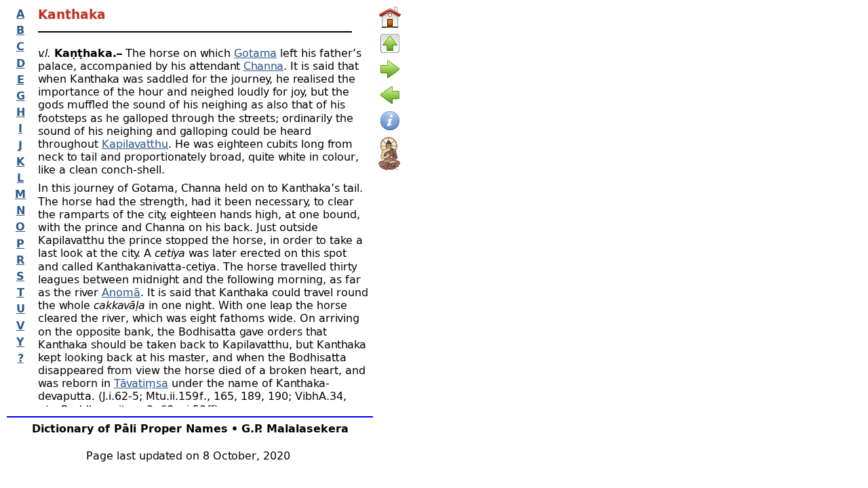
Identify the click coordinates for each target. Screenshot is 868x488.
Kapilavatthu (135, 143)
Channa (263, 65)
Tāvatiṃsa (141, 383)
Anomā (121, 292)
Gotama (255, 53)
